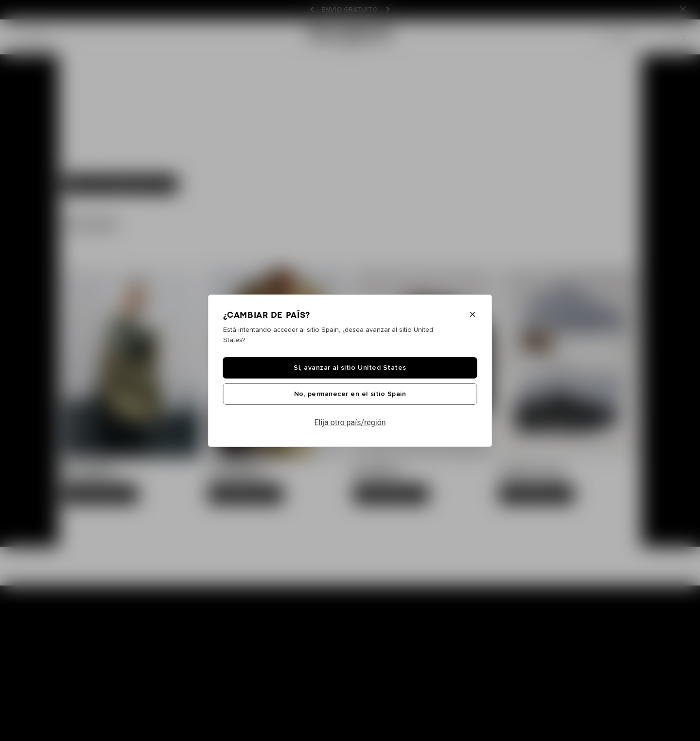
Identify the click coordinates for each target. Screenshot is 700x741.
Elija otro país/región (350, 422)
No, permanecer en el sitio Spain (350, 394)
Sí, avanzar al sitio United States (350, 368)
